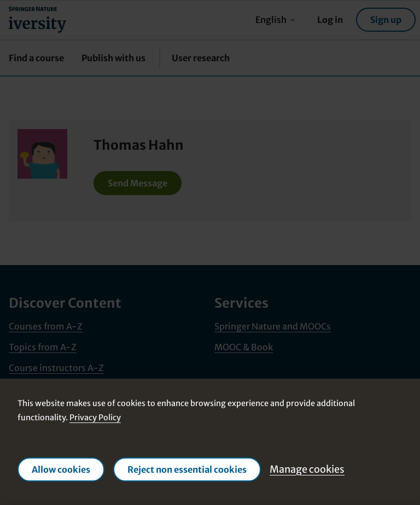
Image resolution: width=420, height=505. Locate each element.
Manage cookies (307, 469)
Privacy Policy (95, 418)
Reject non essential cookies (187, 469)
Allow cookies (61, 469)
